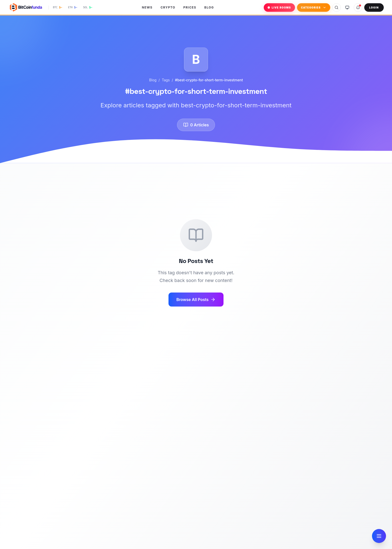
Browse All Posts (196, 300)
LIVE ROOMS (279, 8)
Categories (314, 8)
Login (374, 8)
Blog (209, 7)
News (147, 7)
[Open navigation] (379, 536)
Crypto (168, 7)
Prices (190, 7)
